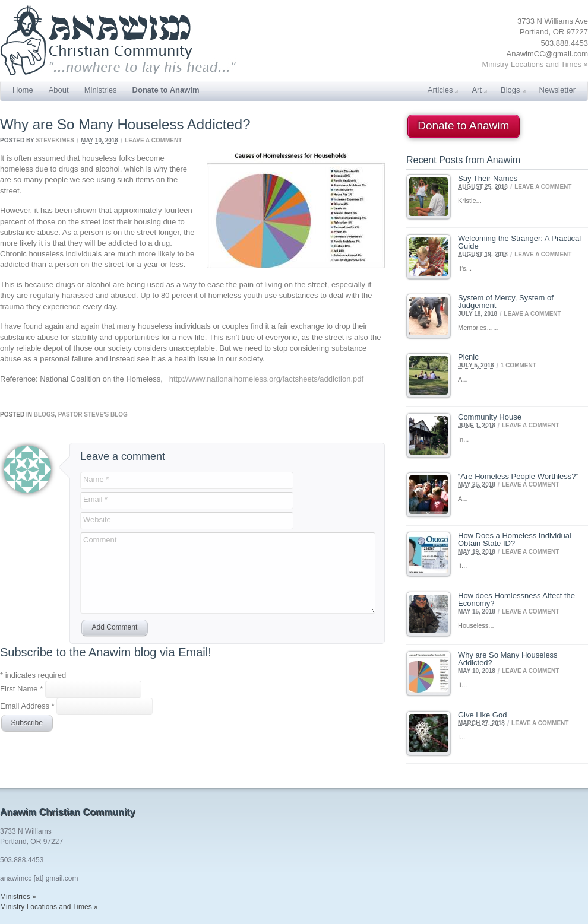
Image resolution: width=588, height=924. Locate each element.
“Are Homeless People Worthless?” (518, 476)
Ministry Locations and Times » (535, 64)
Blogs (513, 90)
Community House (490, 417)
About (59, 90)
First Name (23, 689)
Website (97, 520)
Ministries (101, 90)
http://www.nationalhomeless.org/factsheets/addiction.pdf (266, 379)
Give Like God (482, 715)
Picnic (468, 357)
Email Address (28, 705)
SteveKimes (55, 140)
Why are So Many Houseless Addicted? (508, 659)
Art (479, 90)
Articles (443, 90)
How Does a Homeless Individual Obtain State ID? (515, 539)
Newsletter (557, 90)
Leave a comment (153, 140)
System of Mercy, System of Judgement (506, 301)
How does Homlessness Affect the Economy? (516, 599)
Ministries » (18, 897)
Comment (100, 540)
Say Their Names (488, 178)
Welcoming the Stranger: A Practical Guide (519, 242)
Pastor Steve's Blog (93, 415)
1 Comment (519, 365)
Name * (96, 479)
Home (23, 90)
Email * (95, 499)
